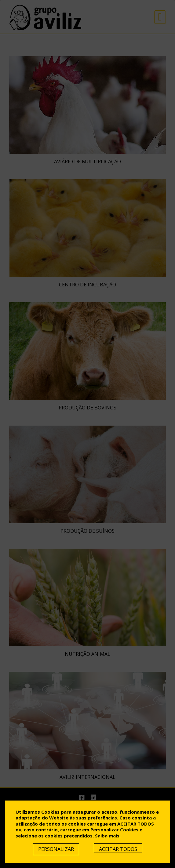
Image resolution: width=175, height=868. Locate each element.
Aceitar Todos (118, 849)
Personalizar (56, 849)
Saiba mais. (108, 836)
